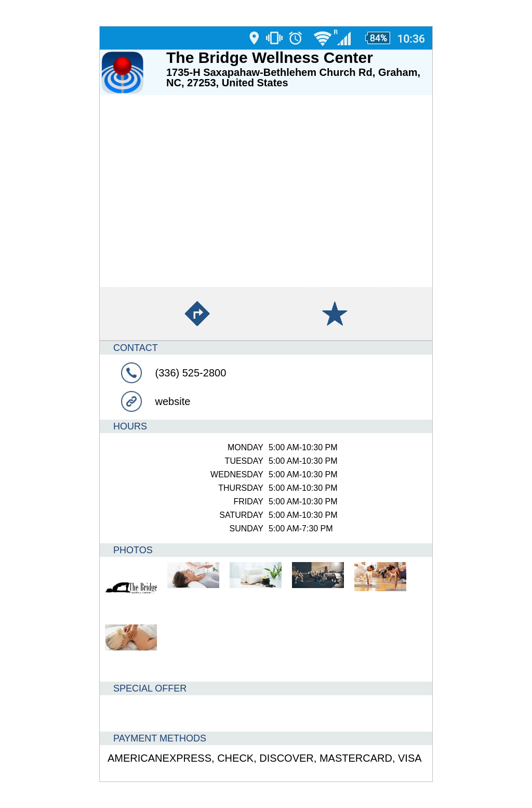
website (173, 401)
